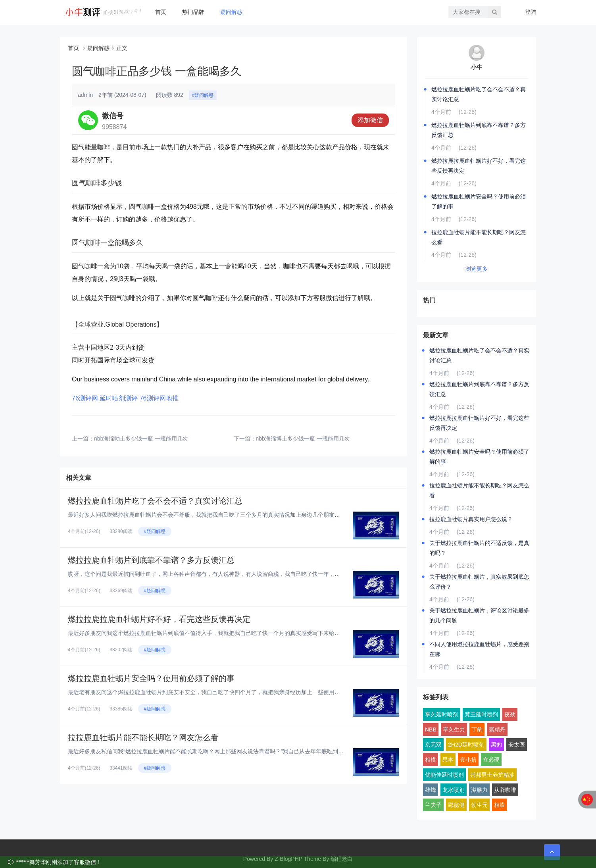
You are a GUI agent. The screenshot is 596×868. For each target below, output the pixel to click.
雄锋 (431, 790)
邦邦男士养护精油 (492, 775)
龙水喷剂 (454, 790)
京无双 (433, 745)
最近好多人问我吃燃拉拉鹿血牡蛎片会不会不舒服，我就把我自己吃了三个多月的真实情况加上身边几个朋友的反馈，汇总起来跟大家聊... (237, 515)
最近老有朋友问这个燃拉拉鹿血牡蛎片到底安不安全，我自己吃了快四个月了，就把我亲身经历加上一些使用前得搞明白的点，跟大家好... (237, 692)
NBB (431, 729)
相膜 (500, 805)
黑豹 (496, 745)
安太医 (517, 745)
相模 (431, 760)
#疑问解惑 (203, 95)
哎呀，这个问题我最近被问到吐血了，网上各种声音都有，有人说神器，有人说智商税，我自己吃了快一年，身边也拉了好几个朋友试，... (237, 574)
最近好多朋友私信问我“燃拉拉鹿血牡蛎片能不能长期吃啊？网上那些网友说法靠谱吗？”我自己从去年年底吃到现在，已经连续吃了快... (233, 751)
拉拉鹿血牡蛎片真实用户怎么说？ (471, 519)
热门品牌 (193, 12)
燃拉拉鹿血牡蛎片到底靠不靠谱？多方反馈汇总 (151, 560)
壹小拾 (468, 760)
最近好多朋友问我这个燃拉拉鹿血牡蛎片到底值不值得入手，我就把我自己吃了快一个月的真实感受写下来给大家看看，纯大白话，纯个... (237, 633)
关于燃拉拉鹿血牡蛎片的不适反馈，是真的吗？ (479, 548)
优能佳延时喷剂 (444, 775)
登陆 (531, 12)
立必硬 (491, 760)
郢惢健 (456, 805)
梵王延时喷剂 (481, 714)
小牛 (477, 67)
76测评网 (85, 398)
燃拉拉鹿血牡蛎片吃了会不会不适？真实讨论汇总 (155, 501)
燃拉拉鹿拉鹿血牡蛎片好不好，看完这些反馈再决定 (159, 619)
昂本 (448, 760)
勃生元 (479, 805)
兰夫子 (433, 805)
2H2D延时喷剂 (466, 745)
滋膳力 (479, 790)
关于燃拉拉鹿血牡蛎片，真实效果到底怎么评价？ (479, 582)
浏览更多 (477, 269)
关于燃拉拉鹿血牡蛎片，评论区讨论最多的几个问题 (479, 615)
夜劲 (510, 714)
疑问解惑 (231, 12)
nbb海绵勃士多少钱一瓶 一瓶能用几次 (141, 439)
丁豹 (477, 729)
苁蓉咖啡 (505, 790)
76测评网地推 (159, 398)
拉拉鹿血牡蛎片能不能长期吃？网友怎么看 (143, 737)
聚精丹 (497, 729)
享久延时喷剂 (442, 714)
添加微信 (370, 120)
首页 (161, 12)
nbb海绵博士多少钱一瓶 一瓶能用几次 (303, 439)
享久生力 (454, 729)
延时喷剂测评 (119, 398)
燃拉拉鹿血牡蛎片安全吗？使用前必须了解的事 (151, 678)
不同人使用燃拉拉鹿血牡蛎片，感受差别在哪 (479, 649)
